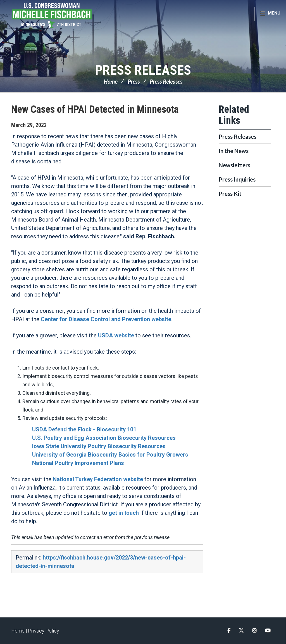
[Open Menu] (270, 14)
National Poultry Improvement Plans (78, 463)
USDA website (116, 335)
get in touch (124, 513)
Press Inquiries (237, 179)
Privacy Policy (44, 631)
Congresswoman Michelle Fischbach (63, 16)
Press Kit (230, 194)
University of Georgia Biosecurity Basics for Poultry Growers (110, 455)
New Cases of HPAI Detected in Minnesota (95, 109)
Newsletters (234, 165)
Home (110, 81)
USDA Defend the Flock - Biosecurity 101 (84, 429)
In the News (234, 151)
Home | (20, 631)
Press (134, 81)
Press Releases (143, 70)
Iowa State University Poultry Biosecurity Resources (99, 446)
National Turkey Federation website (98, 479)
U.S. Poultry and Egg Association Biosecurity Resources (104, 438)
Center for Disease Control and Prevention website (106, 319)
